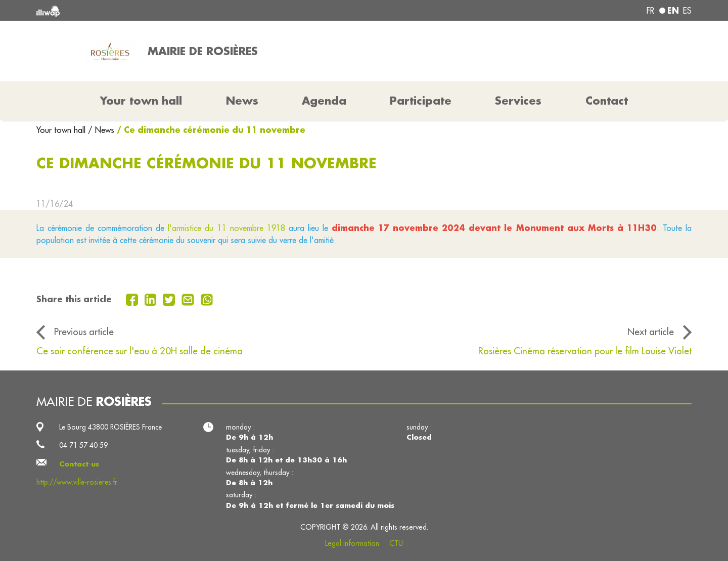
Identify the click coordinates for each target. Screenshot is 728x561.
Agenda (324, 101)
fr (650, 11)
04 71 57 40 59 (83, 445)
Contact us (79, 464)
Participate (421, 101)
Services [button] (518, 101)
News (242, 101)
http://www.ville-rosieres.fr (77, 482)
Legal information (352, 543)
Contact (607, 101)
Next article (651, 332)
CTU (396, 543)
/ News (101, 130)
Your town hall (62, 130)
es (687, 11)
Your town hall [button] (141, 101)
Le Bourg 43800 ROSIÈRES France (110, 427)
